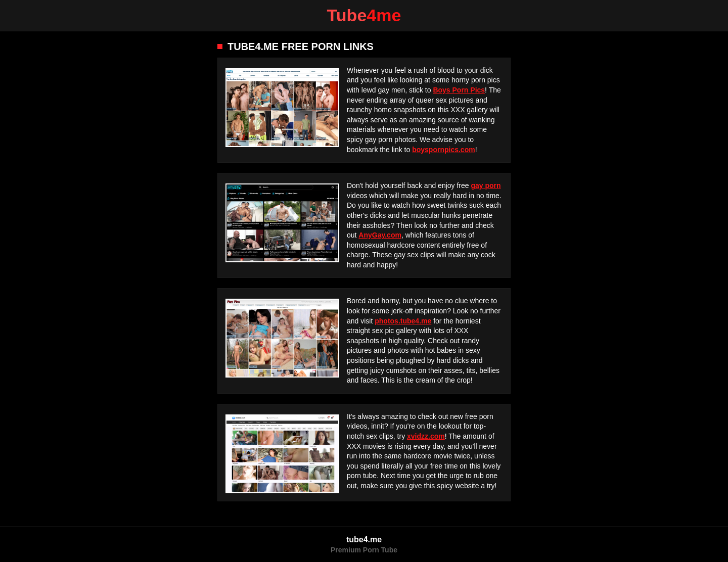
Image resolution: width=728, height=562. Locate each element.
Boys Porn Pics (459, 90)
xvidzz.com (426, 436)
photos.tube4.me (403, 321)
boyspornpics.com (443, 150)
